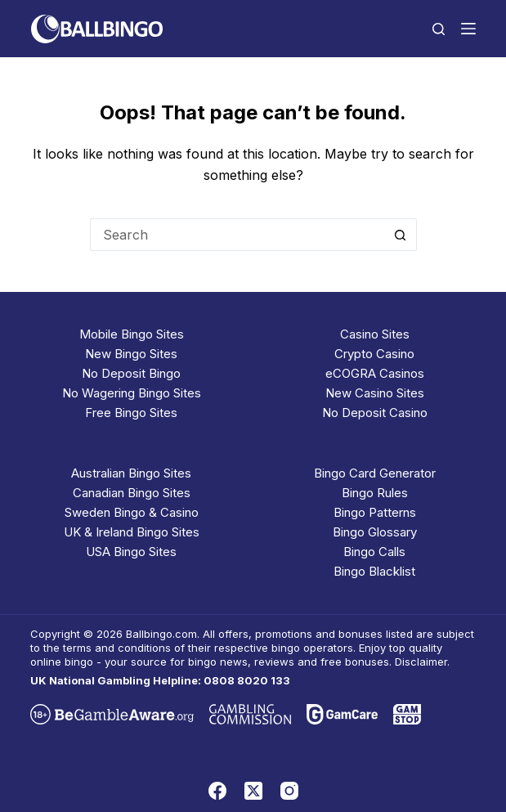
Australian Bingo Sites (131, 473)
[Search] (439, 29)
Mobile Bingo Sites (132, 334)
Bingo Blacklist (374, 571)
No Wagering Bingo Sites (132, 393)
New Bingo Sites (131, 354)
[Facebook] (217, 791)
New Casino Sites (375, 393)
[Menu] (468, 29)
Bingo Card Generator (375, 473)
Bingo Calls (374, 552)
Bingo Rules (375, 493)
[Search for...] (237, 235)
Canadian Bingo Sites (132, 493)
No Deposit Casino (375, 413)
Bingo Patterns (375, 512)
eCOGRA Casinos (375, 373)
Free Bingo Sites (131, 413)
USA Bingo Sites (131, 552)
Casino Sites (375, 334)
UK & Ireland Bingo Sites (132, 532)
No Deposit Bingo (131, 373)
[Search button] (401, 235)
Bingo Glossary (375, 532)
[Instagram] (289, 791)
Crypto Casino (374, 354)
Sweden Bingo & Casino (132, 512)
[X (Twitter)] (253, 791)
